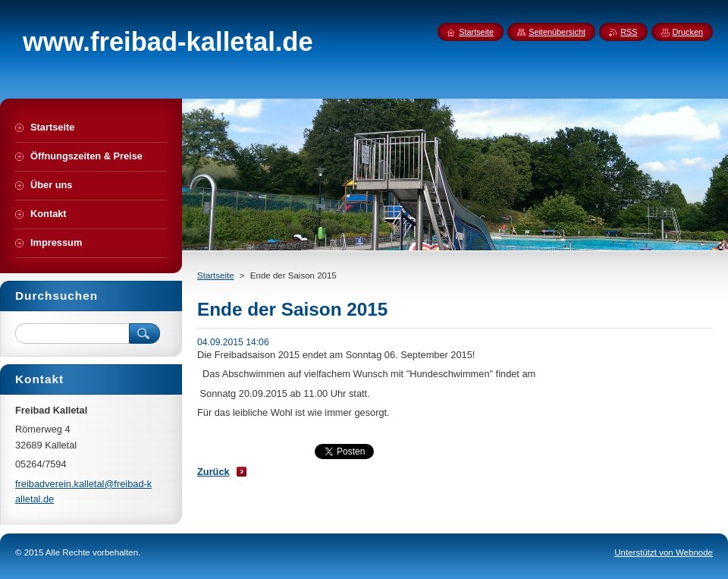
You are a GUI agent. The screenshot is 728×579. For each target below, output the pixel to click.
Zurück (213, 472)
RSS (629, 32)
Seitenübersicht (557, 32)
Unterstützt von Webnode (664, 552)
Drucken (688, 32)
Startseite (216, 275)
